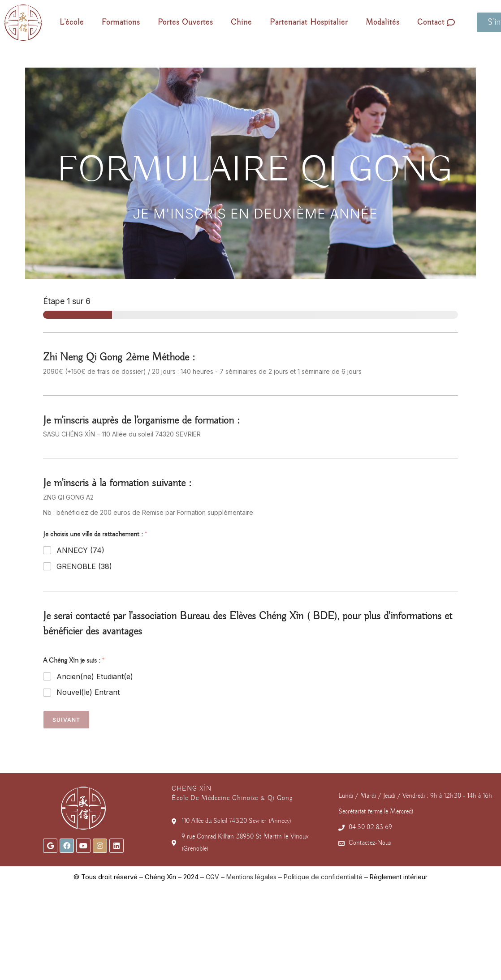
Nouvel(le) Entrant (88, 692)
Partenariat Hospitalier (309, 22)
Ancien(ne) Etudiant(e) (95, 676)
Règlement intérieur (399, 877)
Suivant (66, 720)
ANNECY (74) (80, 550)
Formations (121, 22)
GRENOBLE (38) (84, 566)
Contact (436, 22)
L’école (72, 22)
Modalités (382, 22)
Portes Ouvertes (185, 22)
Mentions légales (251, 877)
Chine (241, 22)
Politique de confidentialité (323, 877)
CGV (212, 877)
